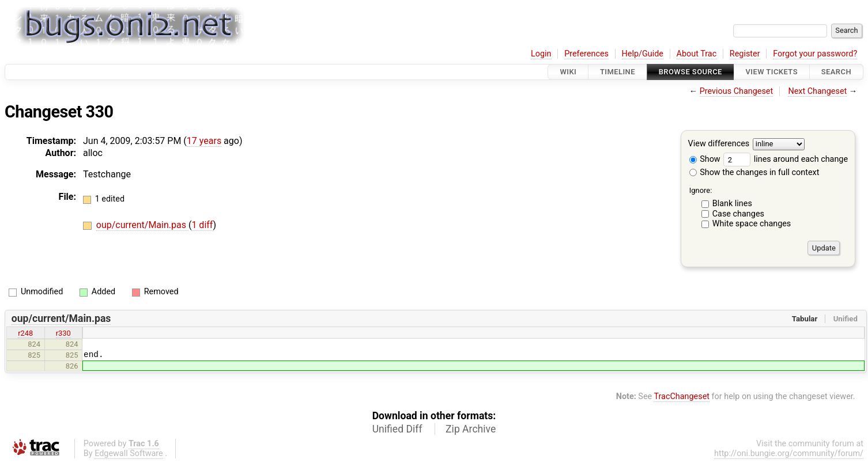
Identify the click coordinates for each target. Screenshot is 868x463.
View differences (719, 144)
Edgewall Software (129, 453)
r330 (63, 333)
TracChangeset (682, 396)
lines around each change (786, 159)
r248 (25, 333)
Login (541, 54)
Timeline (618, 72)
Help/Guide (643, 54)
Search (836, 72)
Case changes (738, 214)
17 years (204, 141)
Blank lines (732, 204)
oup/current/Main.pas (142, 225)
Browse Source (690, 72)
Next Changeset (817, 91)
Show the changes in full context (754, 172)
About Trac (697, 54)
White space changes (752, 224)
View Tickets (772, 72)
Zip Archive (471, 429)
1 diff (202, 225)
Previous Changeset (737, 91)
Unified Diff (397, 429)
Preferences (586, 54)
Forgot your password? (815, 54)
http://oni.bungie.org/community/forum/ (789, 453)
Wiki (568, 72)
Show (705, 159)
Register (745, 54)
